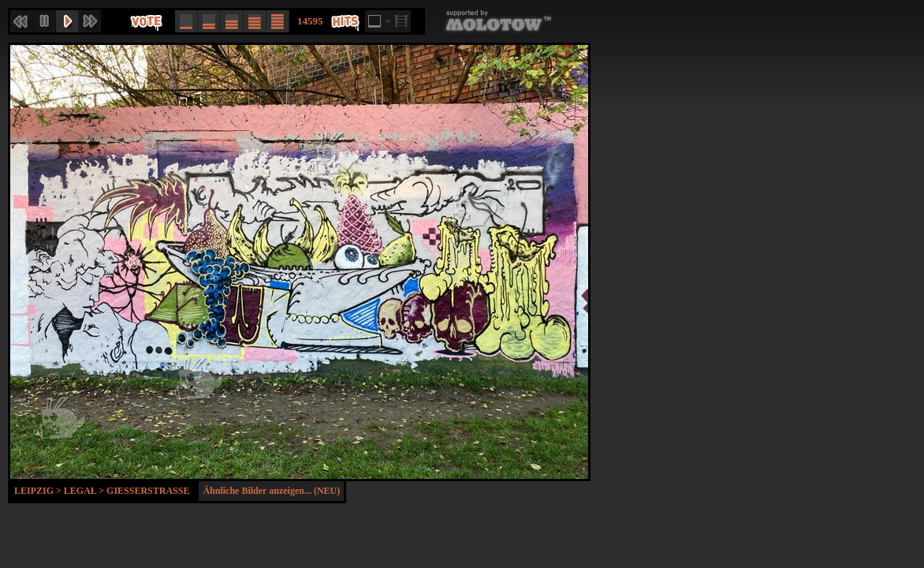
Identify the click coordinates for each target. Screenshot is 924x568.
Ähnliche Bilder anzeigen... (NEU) (271, 491)
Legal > (85, 491)
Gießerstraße (148, 491)
